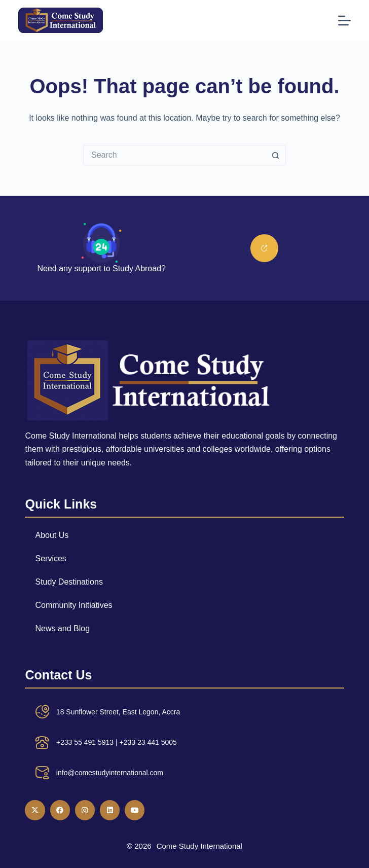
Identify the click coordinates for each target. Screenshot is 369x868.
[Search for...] (174, 155)
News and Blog (62, 628)
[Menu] (344, 21)
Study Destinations (69, 582)
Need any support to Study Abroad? (101, 268)
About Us (52, 535)
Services (50, 558)
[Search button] (276, 155)
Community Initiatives (73, 605)
